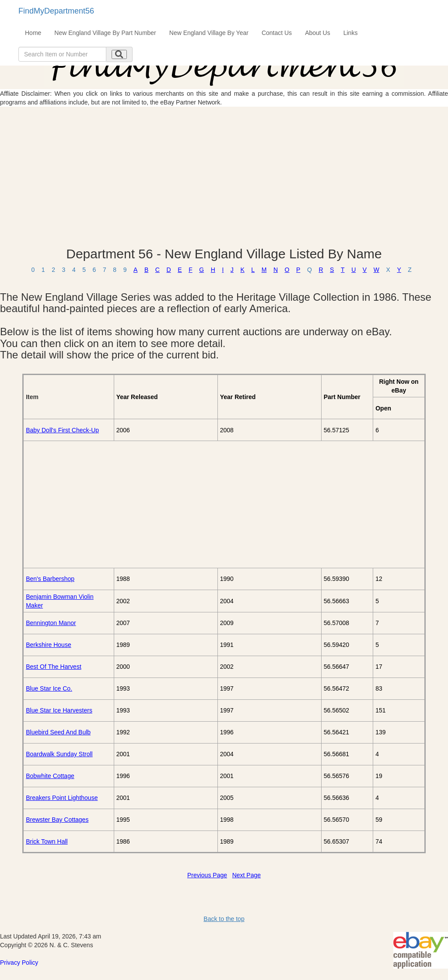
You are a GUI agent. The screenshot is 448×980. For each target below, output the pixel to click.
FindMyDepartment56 (56, 11)
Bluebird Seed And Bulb (58, 732)
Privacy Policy (19, 963)
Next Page (247, 875)
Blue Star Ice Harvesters (59, 710)
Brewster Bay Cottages (57, 820)
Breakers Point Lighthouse (62, 798)
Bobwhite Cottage (50, 776)
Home (33, 33)
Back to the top (224, 919)
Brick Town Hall (47, 841)
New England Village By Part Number (105, 33)
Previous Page (207, 875)
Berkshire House (49, 645)
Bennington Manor (51, 623)
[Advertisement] (224, 177)
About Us (318, 33)
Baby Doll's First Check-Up (62, 430)
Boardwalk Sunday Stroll (59, 754)
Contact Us (277, 33)
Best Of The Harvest (54, 667)
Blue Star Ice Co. (49, 688)
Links (351, 33)
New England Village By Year (209, 33)
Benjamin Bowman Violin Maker (60, 601)
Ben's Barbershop (50, 579)
